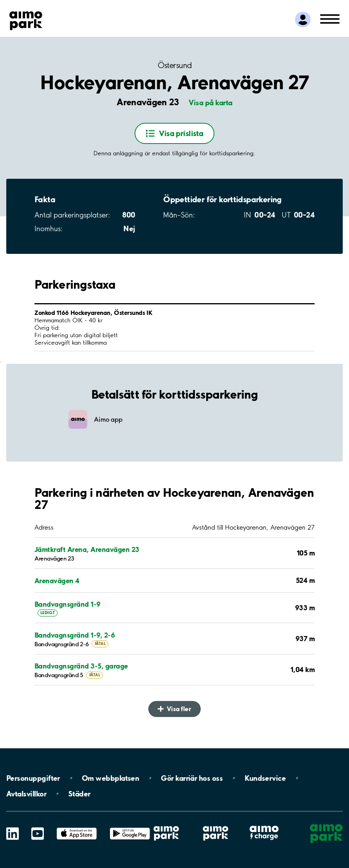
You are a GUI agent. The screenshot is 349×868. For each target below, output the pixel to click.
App (77, 828)
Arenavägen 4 (57, 580)
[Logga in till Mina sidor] (303, 20)
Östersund (175, 65)
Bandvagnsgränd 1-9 (67, 604)
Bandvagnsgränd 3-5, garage (81, 666)
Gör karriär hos (192, 778)
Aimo (264, 826)
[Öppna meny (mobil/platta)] (330, 18)
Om (110, 778)
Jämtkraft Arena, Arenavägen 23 (87, 549)
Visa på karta (210, 102)
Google (130, 828)
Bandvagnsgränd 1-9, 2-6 (75, 635)
